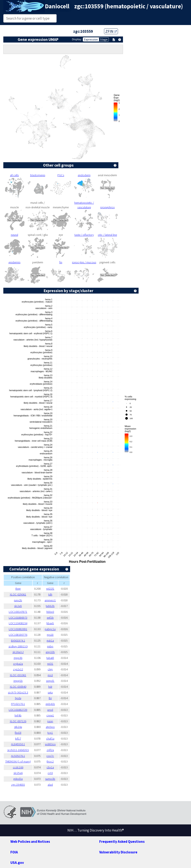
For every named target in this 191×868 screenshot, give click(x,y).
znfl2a (50, 750)
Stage (104, 39)
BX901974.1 (18, 641)
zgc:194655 (18, 785)
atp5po (50, 727)
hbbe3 (50, 612)
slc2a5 (18, 606)
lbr (50, 698)
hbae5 (50, 623)
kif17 (18, 739)
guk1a (50, 641)
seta (50, 692)
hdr (50, 687)
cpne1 (50, 715)
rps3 (50, 675)
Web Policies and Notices (30, 842)
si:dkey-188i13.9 (18, 646)
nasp (50, 721)
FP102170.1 (18, 704)
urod (50, 710)
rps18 (50, 635)
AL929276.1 (18, 756)
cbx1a (50, 767)
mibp (50, 646)
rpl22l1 (50, 589)
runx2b (18, 600)
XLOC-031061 (18, 675)
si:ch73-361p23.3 (18, 692)
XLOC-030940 (18, 687)
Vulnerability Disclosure (118, 852)
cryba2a (18, 664)
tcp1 (50, 733)
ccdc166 (18, 767)
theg (18, 589)
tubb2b (50, 606)
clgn (50, 669)
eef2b (50, 618)
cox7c (50, 756)
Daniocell (57, 6)
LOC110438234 (18, 623)
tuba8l (50, 658)
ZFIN (111, 31)
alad (50, 785)
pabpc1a (50, 629)
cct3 (50, 773)
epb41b (50, 704)
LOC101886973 (18, 618)
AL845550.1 (18, 744)
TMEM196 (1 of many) (18, 761)
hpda (18, 698)
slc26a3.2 (18, 652)
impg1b (18, 681)
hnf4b (18, 715)
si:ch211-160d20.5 (18, 750)
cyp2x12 (18, 669)
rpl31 (50, 664)
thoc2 (50, 761)
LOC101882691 (18, 629)
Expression (91, 39)
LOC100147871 (18, 612)
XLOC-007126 (18, 721)
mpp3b (18, 658)
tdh (50, 594)
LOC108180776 (18, 635)
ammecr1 (50, 600)
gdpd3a (18, 779)
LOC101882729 (18, 710)
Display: (77, 39)
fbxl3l (18, 733)
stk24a (18, 727)
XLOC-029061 (18, 594)
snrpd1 (50, 681)
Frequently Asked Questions (122, 842)
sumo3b (50, 779)
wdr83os (50, 744)
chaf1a (50, 739)
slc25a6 (18, 773)
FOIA (14, 852)
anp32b (50, 652)
